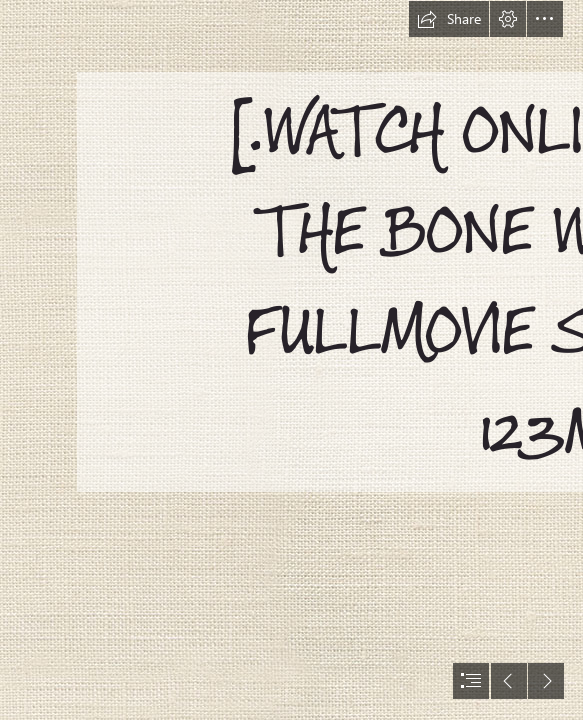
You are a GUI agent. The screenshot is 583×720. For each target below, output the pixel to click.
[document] (291, 360)
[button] (449, 19)
